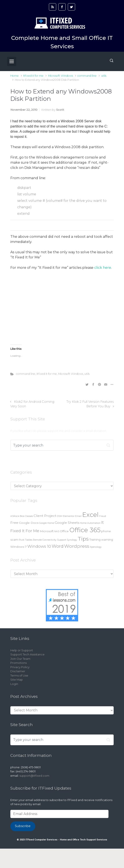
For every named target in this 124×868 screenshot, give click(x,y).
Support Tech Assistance (27, 654)
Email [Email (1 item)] (78, 516)
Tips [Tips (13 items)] (83, 539)
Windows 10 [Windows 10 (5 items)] (39, 546)
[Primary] (12, 61)
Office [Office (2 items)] (64, 531)
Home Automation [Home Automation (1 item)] (90, 523)
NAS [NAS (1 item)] (57, 531)
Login (14, 684)
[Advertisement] (62, 312)
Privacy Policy (20, 667)
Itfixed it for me (33, 76)
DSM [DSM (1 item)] (60, 516)
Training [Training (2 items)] (95, 540)
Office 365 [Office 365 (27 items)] (85, 530)
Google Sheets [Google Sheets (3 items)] (67, 523)
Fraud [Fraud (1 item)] (103, 516)
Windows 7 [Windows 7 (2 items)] (19, 547)
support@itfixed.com (34, 776)
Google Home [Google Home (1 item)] (46, 523)
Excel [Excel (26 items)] (90, 515)
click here (103, 268)
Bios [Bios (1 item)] (22, 516)
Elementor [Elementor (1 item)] (69, 516)
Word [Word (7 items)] (58, 546)
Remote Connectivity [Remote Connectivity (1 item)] (45, 540)
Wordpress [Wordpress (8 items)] (77, 546)
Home (15, 76)
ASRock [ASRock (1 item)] (15, 516)
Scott (60, 110)
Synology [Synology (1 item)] (72, 540)
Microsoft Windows (60, 76)
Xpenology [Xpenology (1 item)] (96, 547)
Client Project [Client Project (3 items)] (45, 516)
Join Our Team (20, 659)
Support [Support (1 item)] (62, 540)
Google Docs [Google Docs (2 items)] (29, 523)
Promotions (19, 663)
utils (104, 76)
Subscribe (23, 826)
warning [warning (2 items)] (107, 540)
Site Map (17, 680)
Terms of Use (19, 675)
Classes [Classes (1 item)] (29, 516)
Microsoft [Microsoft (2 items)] (47, 531)
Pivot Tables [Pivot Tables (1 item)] (26, 540)
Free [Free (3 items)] (14, 523)
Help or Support (22, 650)
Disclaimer (18, 671)
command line (87, 76)
